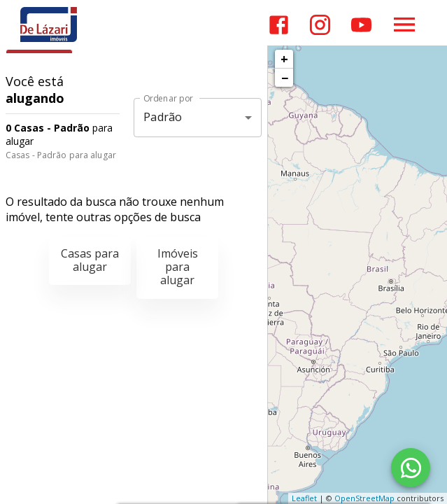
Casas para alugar (90, 260)
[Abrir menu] (404, 24)
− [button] (285, 78)
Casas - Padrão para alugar (61, 155)
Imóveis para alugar (178, 267)
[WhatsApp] (411, 468)
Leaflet (304, 498)
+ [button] (284, 59)
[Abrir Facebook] (279, 25)
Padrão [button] (163, 117)
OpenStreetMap (364, 498)
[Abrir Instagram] (320, 25)
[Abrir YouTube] (361, 25)
